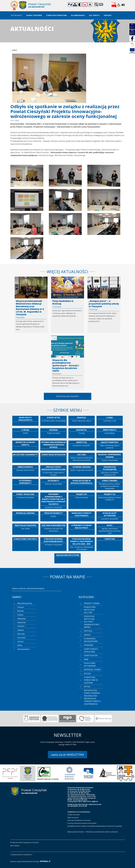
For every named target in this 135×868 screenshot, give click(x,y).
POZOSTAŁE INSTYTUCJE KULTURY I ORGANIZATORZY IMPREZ (92, 622)
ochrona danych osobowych (21, 855)
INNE (86, 659)
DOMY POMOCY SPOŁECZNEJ (91, 650)
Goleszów (21, 622)
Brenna (20, 611)
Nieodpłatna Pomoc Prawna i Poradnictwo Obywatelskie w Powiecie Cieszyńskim (95, 826)
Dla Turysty (94, 15)
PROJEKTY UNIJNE (92, 603)
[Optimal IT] (45, 861)
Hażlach (21, 626)
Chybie (20, 615)
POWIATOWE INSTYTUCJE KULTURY (90, 610)
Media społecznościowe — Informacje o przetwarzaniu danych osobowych (93, 832)
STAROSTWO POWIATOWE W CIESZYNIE (91, 680)
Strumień (21, 638)
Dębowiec (22, 619)
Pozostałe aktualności (67, 396)
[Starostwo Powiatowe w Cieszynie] (39, 6)
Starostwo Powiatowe (56, 15)
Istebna (21, 630)
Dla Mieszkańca (78, 15)
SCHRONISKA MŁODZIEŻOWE (91, 640)
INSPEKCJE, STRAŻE (92, 670)
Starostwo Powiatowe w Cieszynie (79, 820)
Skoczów (21, 634)
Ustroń (20, 641)
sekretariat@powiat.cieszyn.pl (84, 798)
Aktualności (16, 15)
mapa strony (15, 846)
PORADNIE (89, 645)
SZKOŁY (87, 635)
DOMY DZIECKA (91, 655)
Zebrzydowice (23, 649)
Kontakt (108, 15)
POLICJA (87, 673)
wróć (15, 50)
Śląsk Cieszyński (73, 817)
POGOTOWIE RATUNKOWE (90, 664)
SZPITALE (88, 631)
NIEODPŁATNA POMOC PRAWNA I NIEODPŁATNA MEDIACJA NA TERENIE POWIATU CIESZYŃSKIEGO (92, 697)
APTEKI (87, 687)
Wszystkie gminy (25, 603)
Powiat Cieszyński (34, 15)
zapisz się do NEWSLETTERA (67, 755)
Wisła (20, 645)
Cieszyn (21, 607)
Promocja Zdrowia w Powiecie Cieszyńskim (82, 823)
